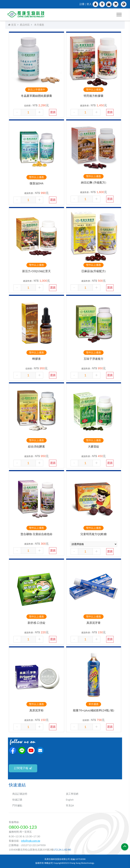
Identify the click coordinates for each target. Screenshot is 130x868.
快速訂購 (17, 800)
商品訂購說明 (20, 794)
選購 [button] (53, 112)
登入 (89, 4)
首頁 (12, 25)
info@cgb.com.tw (31, 841)
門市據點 (17, 806)
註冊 (82, 4)
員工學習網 (72, 794)
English (70, 800)
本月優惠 (39, 25)
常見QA (70, 806)
